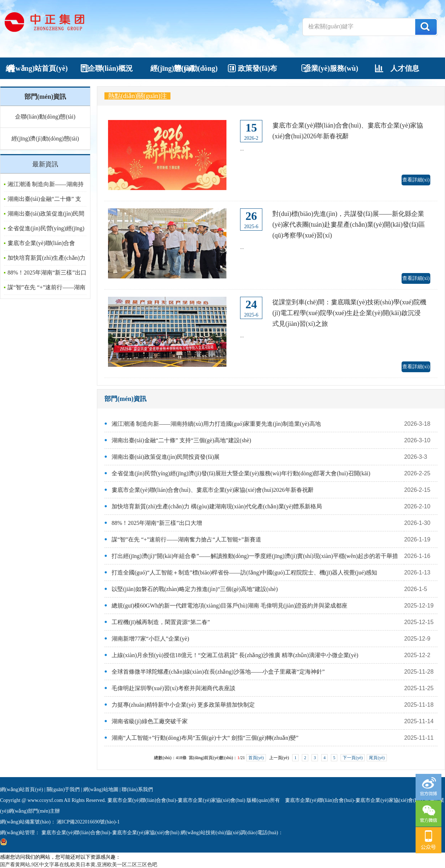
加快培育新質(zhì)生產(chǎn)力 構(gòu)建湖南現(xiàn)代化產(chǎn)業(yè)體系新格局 (217, 506)
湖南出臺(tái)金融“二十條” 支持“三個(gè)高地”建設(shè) (181, 440)
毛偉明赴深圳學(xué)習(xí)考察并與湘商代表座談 (174, 688)
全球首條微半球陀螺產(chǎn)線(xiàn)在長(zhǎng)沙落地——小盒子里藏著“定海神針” (218, 672)
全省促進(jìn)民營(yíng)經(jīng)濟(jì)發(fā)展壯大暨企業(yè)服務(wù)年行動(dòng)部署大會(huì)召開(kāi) (241, 473)
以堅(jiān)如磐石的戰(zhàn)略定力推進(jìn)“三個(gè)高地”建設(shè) (195, 589)
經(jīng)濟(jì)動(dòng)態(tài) (45, 138)
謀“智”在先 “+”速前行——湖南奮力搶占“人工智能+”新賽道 (186, 539)
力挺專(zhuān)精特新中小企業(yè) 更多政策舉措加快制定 (183, 705)
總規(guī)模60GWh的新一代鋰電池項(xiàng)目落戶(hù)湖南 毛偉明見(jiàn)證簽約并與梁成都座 (229, 606)
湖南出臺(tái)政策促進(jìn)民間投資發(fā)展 (166, 457)
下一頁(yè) (353, 758)
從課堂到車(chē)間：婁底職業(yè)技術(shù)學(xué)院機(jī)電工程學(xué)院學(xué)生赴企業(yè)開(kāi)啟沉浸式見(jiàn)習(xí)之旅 (349, 313)
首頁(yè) (256, 758)
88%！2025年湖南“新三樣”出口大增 (157, 523)
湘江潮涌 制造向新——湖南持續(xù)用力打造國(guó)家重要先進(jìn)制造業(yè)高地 (216, 424)
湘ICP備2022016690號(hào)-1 (88, 822)
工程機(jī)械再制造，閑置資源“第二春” (161, 622)
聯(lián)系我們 (137, 789)
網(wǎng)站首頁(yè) (22, 789)
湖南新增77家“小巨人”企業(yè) (150, 639)
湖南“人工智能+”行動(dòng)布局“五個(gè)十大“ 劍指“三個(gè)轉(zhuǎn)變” (205, 738)
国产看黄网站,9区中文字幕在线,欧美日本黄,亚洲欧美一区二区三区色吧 (79, 865)
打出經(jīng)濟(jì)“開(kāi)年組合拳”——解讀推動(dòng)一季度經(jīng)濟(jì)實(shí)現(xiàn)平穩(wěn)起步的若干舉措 (255, 556)
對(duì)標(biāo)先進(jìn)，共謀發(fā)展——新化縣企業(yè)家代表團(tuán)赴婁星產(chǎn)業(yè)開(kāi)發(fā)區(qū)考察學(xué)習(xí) (349, 225)
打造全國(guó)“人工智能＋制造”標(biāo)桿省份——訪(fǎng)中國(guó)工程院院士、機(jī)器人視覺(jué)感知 (244, 572)
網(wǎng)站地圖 (101, 789)
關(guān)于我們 (63, 789)
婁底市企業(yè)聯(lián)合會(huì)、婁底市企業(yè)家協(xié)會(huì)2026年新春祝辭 (213, 490)
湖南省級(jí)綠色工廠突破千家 (150, 721)
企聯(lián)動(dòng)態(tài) (45, 117)
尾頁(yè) (377, 758)
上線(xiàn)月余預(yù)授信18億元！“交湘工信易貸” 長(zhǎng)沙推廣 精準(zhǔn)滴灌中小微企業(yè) (235, 655)
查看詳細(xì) (416, 180)
